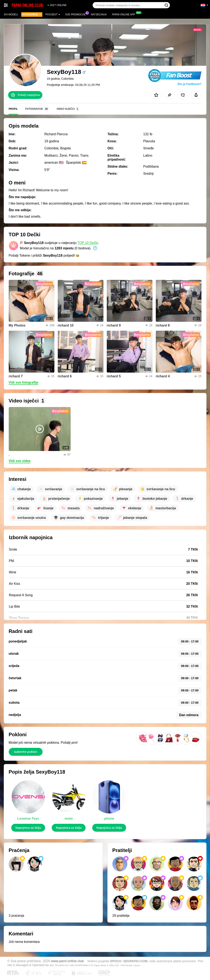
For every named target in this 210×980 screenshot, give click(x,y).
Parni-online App (125, 14)
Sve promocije (77, 14)
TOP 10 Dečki (88, 243)
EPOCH (116, 961)
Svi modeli (11, 15)
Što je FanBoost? (189, 84)
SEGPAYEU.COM (135, 961)
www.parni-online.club (67, 961)
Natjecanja (99, 15)
